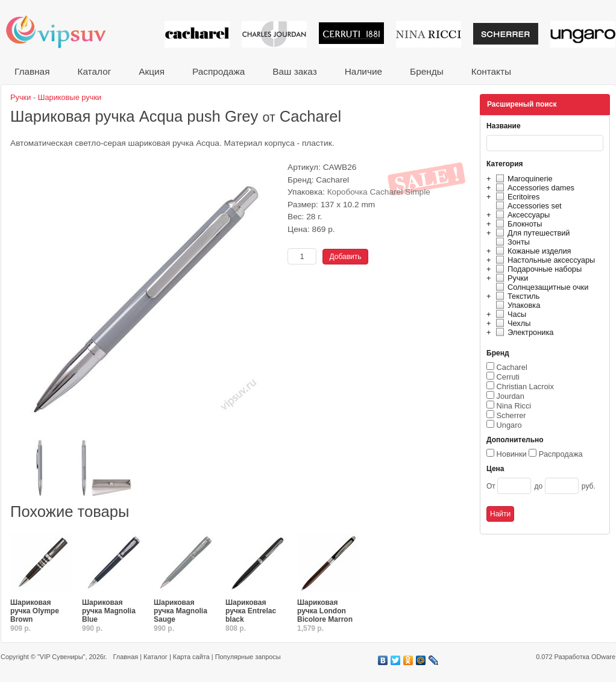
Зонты (511, 242)
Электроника (523, 332)
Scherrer (511, 415)
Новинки (512, 454)
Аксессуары (521, 215)
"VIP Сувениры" (61, 657)
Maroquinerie (523, 179)
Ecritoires (516, 197)
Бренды (427, 71)
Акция (152, 71)
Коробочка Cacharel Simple (379, 192)
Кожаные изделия (532, 251)
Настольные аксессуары (544, 260)
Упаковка (516, 305)
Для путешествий (531, 233)
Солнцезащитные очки (540, 287)
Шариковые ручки (70, 97)
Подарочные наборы (537, 269)
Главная (32, 71)
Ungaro (509, 425)
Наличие (363, 71)
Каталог (94, 71)
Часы (509, 314)
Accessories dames (533, 188)
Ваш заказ (294, 71)
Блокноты (517, 224)
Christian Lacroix (525, 386)
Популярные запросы (248, 657)
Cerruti (508, 377)
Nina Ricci (514, 406)
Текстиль (516, 296)
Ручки (510, 278)
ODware (603, 657)
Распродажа (218, 71)
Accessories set (527, 206)
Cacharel (512, 367)
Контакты (491, 71)
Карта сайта (191, 657)
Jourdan (511, 396)
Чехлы (511, 323)
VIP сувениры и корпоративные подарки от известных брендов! (64, 32)
